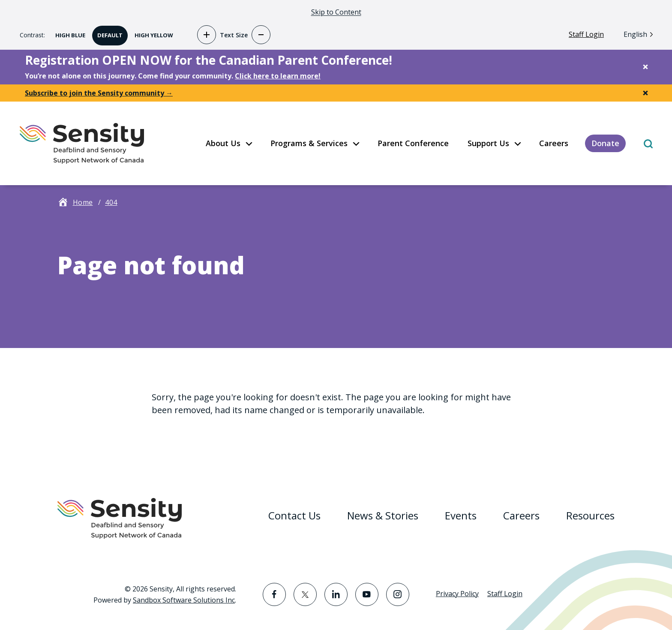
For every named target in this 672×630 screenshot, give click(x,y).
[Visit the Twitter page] (305, 594)
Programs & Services (309, 143)
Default (107, 32)
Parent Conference (413, 143)
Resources (590, 515)
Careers (554, 143)
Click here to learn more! (278, 76)
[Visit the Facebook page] (274, 594)
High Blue (68, 32)
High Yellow (151, 32)
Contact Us (294, 515)
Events (461, 515)
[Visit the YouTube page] (367, 594)
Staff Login (586, 34)
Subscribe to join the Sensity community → (99, 93)
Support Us (488, 143)
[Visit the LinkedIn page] (336, 594)
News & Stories (383, 515)
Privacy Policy (457, 594)
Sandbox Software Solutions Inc (184, 600)
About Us (223, 143)
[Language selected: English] (640, 34)
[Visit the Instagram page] (398, 594)
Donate (605, 143)
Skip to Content (336, 12)
